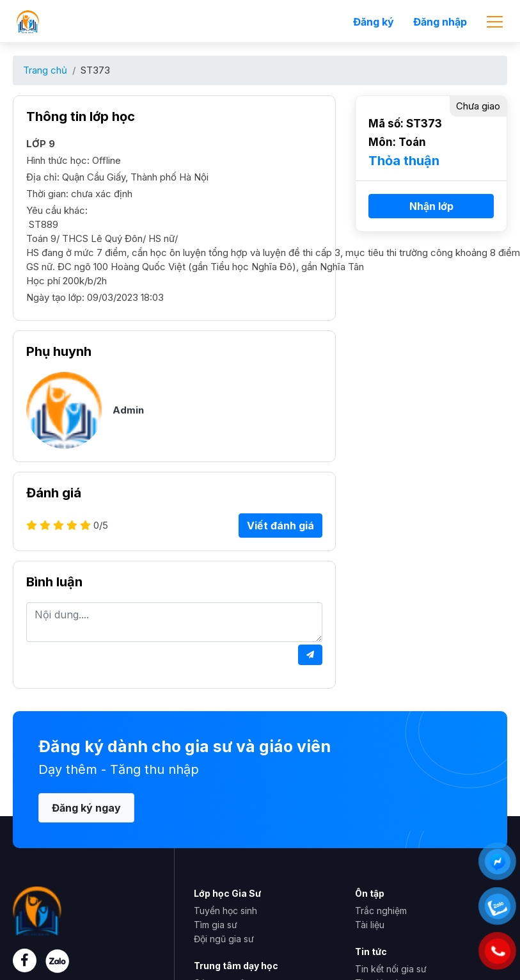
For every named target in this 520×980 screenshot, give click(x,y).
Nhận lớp (431, 206)
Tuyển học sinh (225, 911)
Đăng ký (374, 22)
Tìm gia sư (216, 925)
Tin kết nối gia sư (391, 969)
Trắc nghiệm (381, 911)
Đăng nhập (440, 22)
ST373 (95, 70)
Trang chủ (45, 70)
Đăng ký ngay (86, 808)
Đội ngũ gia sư (224, 939)
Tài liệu (370, 925)
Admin (128, 410)
